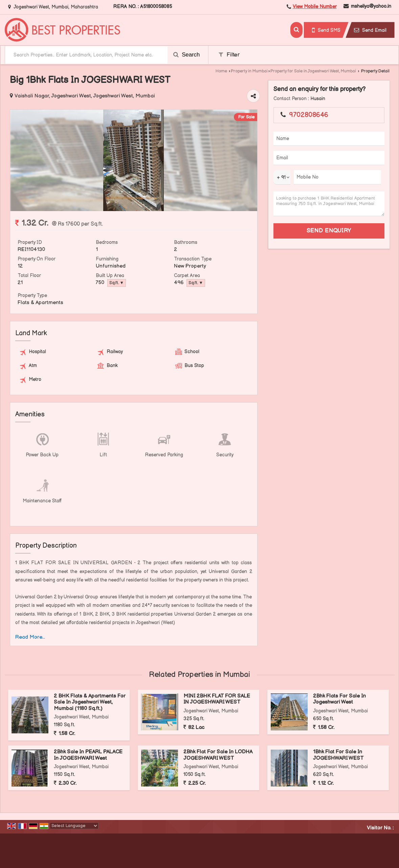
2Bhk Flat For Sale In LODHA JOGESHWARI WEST (218, 755)
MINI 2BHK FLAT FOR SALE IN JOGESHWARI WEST (217, 699)
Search (187, 55)
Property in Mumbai (249, 71)
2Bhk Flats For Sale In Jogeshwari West (339, 699)
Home (221, 71)
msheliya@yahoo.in (371, 6)
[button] (315, 7)
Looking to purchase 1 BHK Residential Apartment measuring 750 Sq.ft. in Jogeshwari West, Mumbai (329, 204)
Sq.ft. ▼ (117, 283)
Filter (229, 55)
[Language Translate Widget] (74, 826)
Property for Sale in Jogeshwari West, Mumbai (313, 71)
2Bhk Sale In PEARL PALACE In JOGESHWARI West (88, 755)
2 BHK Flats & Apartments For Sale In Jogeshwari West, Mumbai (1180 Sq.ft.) (90, 702)
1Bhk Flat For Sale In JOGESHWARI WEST (338, 755)
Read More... (30, 637)
